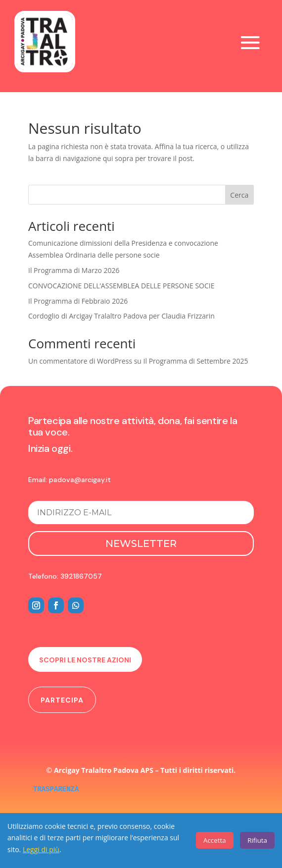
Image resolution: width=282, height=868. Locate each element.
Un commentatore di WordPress (80, 361)
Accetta (215, 840)
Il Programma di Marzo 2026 (74, 270)
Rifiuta (257, 840)
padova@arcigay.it (80, 480)
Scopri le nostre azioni (85, 660)
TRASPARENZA (56, 789)
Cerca (239, 195)
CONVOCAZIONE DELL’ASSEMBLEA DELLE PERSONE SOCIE (121, 286)
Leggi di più (41, 849)
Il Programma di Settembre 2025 (196, 361)
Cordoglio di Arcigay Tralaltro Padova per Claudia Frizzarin (121, 316)
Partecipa (62, 700)
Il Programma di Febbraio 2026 (78, 301)
